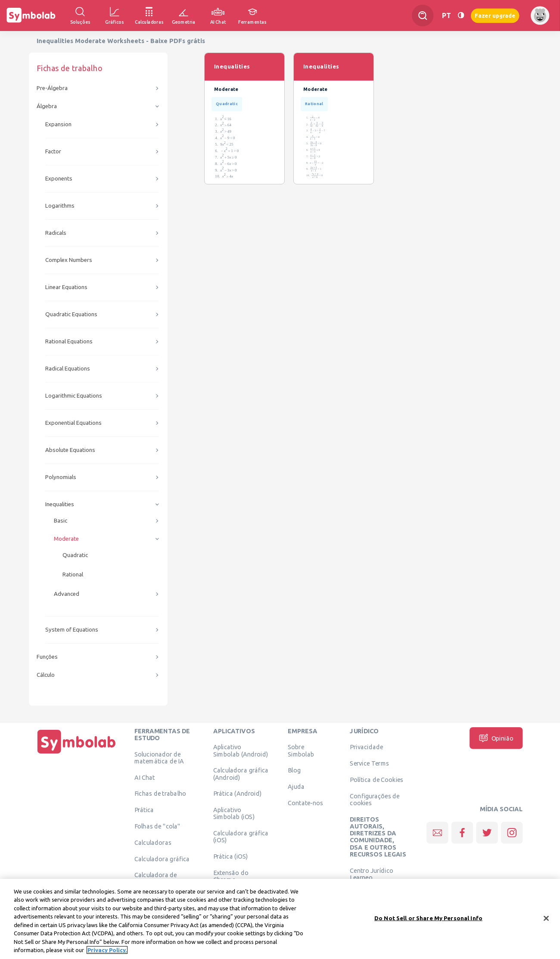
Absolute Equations (70, 450)
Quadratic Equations (71, 314)
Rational (73, 574)
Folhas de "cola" (157, 826)
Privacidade (366, 747)
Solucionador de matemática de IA (159, 757)
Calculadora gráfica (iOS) (241, 837)
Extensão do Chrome (231, 876)
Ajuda (296, 787)
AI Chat (145, 777)
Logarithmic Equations (74, 396)
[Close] (546, 918)
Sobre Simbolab (301, 750)
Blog (294, 770)
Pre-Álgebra (52, 88)
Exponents (59, 179)
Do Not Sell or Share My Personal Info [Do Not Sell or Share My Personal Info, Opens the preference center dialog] (428, 918)
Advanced (67, 594)
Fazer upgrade (495, 15)
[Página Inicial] (77, 753)
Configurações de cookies (375, 799)
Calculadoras (153, 842)
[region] (280, 919)
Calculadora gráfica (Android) (241, 774)
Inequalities (60, 504)
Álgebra (47, 106)
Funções (47, 657)
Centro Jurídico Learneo (372, 874)
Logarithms (60, 206)
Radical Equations (68, 369)
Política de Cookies (376, 779)
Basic (61, 521)
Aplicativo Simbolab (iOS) (234, 813)
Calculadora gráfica (162, 859)
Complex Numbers (69, 260)
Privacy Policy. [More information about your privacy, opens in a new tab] (107, 950)
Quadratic (75, 555)
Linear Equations (66, 287)
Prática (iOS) (231, 856)
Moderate (66, 539)
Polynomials (61, 477)
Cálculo (46, 675)
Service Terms (369, 763)
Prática (144, 810)
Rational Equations (69, 341)
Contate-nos (305, 803)
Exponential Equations (73, 423)
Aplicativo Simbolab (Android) (241, 750)
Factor (53, 151)
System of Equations (72, 630)
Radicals (56, 233)
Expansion (58, 124)
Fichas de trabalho (160, 794)
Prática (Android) (237, 794)
